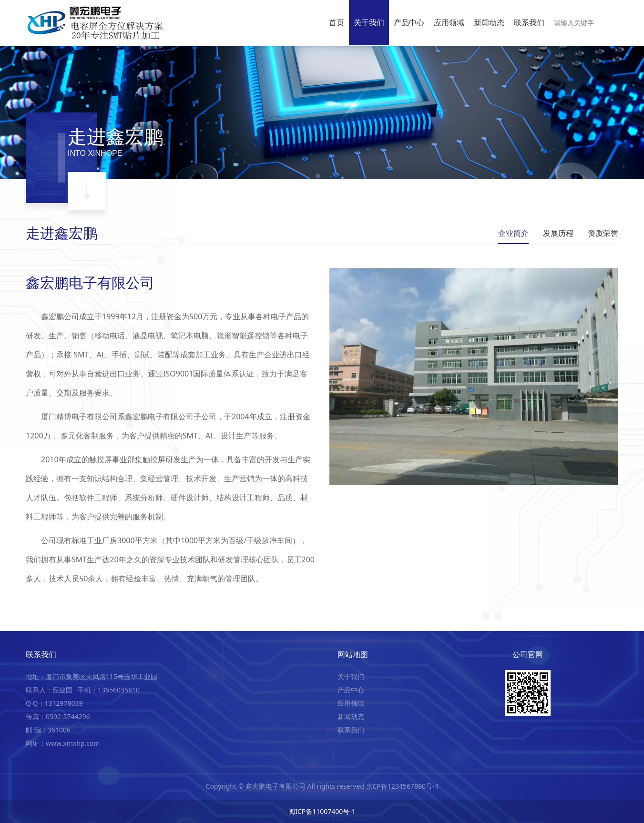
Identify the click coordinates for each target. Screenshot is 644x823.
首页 (337, 22)
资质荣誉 (603, 233)
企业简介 (513, 233)
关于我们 (369, 22)
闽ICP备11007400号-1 (322, 811)
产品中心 (409, 22)
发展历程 (558, 233)
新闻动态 (489, 22)
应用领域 (449, 22)
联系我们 (529, 22)
